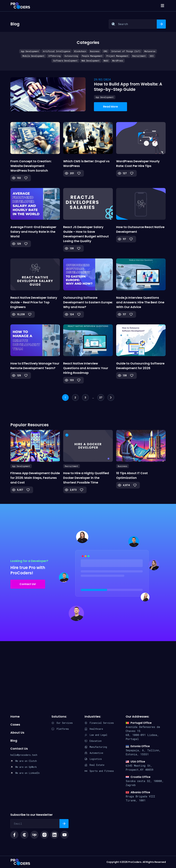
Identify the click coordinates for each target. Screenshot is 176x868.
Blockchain (80, 51)
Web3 (106, 61)
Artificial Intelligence (57, 51)
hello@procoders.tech (24, 755)
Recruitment (139, 56)
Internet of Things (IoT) (126, 51)
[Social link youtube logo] (65, 835)
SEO (152, 56)
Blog (14, 741)
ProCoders (20, 862)
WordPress (118, 61)
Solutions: (59, 716)
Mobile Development (34, 56)
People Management (92, 56)
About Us (17, 733)
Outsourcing (71, 56)
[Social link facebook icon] (14, 835)
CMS (105, 51)
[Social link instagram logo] (44, 835)
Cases (15, 725)
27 (101, 398)
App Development (30, 51)
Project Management (117, 56)
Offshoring (54, 56)
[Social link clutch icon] (24, 835)
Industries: (93, 716)
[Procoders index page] (20, 6)
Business (95, 51)
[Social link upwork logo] (34, 835)
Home (15, 716)
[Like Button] (26, 178)
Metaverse (150, 51)
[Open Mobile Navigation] (162, 6)
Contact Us (19, 749)
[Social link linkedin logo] (54, 835)
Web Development (91, 61)
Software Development (65, 61)
